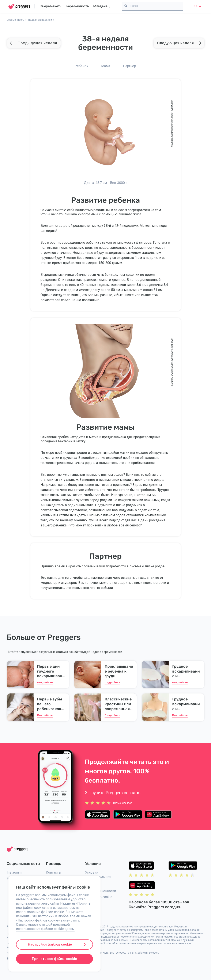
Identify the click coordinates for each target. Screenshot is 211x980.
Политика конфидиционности (101, 889)
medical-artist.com (172, 110)
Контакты (54, 872)
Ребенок (81, 66)
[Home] (19, 6)
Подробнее (45, 682)
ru (197, 6)
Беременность (77, 6)
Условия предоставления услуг (98, 877)
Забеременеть (50, 6)
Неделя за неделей (40, 20)
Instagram (14, 872)
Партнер (129, 66)
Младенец (101, 6)
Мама (106, 66)
